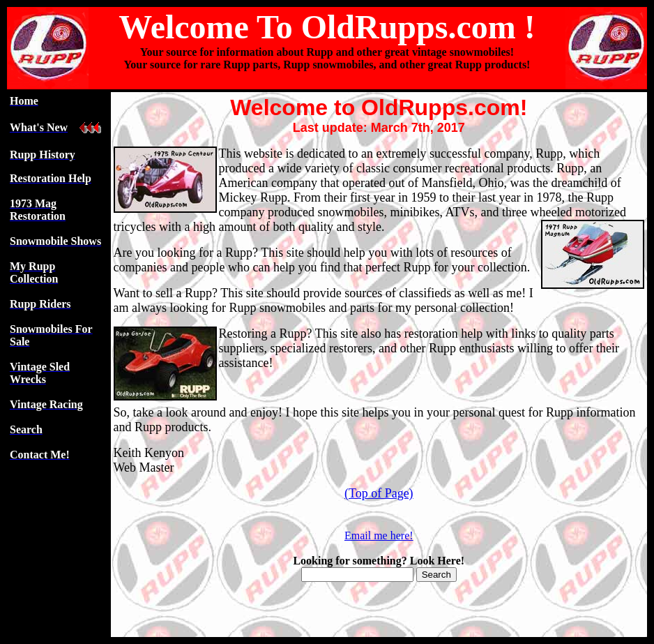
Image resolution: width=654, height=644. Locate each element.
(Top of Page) (379, 493)
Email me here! (379, 536)
